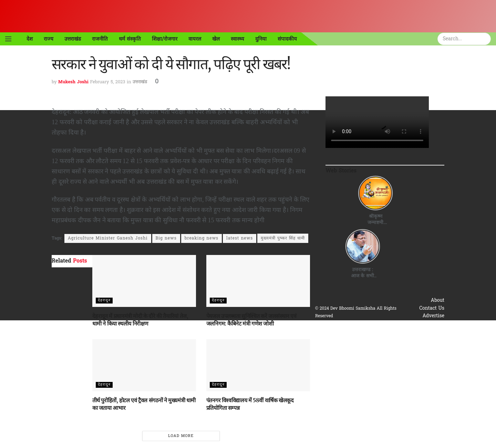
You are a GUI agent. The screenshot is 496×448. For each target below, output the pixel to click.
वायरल (195, 39)
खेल (216, 39)
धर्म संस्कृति (130, 39)
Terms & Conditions (421, 332)
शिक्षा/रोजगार (165, 39)
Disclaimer (432, 339)
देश (30, 39)
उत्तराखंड (73, 39)
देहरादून (104, 300)
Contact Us (432, 308)
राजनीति (100, 39)
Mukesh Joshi (73, 82)
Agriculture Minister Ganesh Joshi (108, 238)
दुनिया (261, 39)
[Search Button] (487, 39)
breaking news (201, 238)
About (438, 301)
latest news (240, 238)
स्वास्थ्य (237, 39)
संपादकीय (287, 39)
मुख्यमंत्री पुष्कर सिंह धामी (283, 238)
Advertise (433, 316)
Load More (181, 436)
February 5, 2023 (107, 82)
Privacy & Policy (425, 324)
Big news (166, 238)
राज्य (49, 39)
